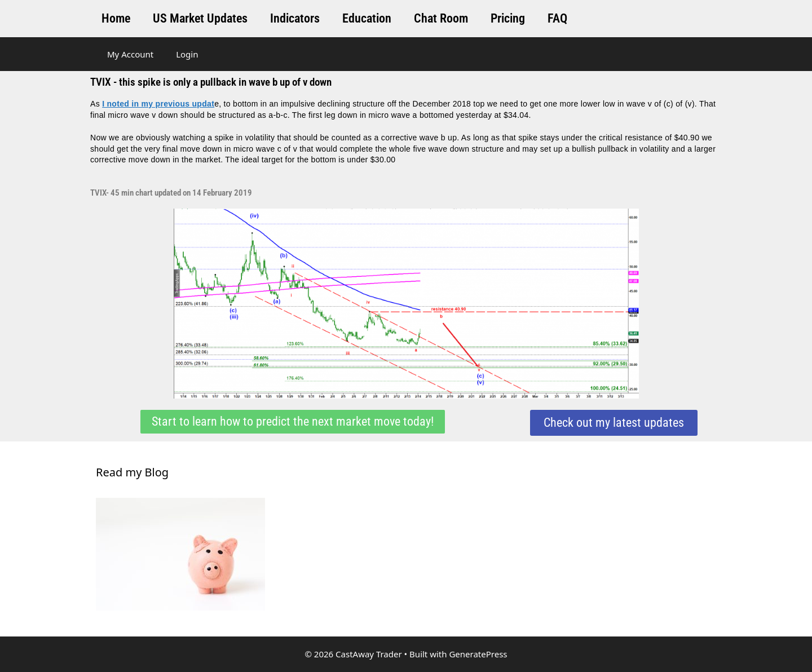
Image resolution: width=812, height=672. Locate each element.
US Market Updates (200, 18)
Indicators (295, 18)
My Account (130, 54)
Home (116, 18)
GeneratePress (478, 654)
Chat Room (441, 18)
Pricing (508, 18)
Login (187, 54)
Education (367, 18)
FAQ (557, 18)
